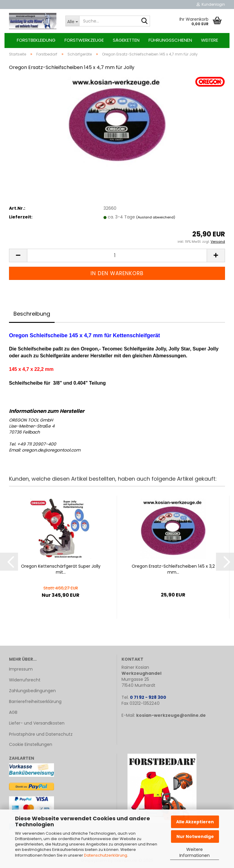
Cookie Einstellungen (31, 744)
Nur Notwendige (195, 836)
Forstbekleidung (36, 40)
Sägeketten (126, 40)
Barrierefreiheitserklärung (35, 701)
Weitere (210, 40)
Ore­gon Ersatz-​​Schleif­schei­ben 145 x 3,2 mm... (173, 569)
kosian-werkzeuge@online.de (171, 715)
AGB (13, 712)
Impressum (21, 669)
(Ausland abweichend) (156, 217)
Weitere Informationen (195, 852)
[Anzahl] (117, 255)
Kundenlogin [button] (211, 4)
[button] (18, 255)
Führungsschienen (170, 40)
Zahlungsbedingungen (32, 691)
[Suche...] (72, 21)
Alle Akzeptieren (195, 822)
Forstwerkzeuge (84, 40)
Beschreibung (32, 314)
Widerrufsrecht (25, 680)
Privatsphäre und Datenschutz (41, 734)
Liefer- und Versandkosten (37, 723)
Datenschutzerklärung (106, 855)
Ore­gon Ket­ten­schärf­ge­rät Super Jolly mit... (61, 569)
